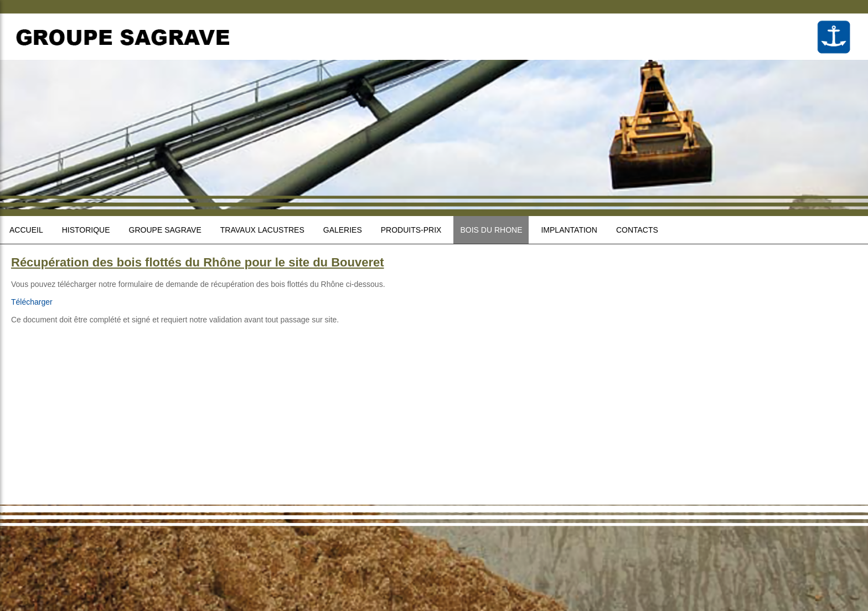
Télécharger (32, 302)
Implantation (569, 230)
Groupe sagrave (165, 230)
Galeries (343, 230)
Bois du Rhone (491, 230)
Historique (86, 230)
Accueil (26, 230)
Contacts (637, 230)
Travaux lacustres (262, 230)
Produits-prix (411, 230)
